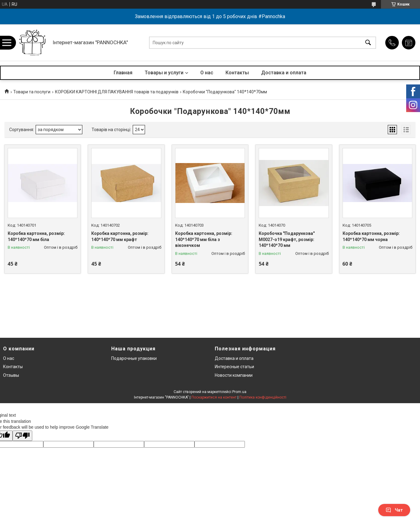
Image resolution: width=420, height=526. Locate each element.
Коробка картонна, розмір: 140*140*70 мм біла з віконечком (204, 239)
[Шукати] (368, 43)
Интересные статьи (234, 367)
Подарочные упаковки (134, 358)
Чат (394, 510)
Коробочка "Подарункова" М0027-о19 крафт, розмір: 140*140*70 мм (287, 239)
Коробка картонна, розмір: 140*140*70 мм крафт (120, 236)
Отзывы (11, 375)
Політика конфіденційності (263, 397)
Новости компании (234, 375)
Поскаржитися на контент (214, 397)
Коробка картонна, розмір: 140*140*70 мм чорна (371, 236)
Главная (123, 73)
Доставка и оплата (284, 73)
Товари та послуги (32, 92)
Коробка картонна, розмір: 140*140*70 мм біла (36, 236)
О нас (207, 73)
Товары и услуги (164, 73)
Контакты (237, 73)
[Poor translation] (22, 436)
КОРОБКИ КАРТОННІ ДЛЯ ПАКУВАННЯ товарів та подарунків (117, 92)
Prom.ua (239, 392)
